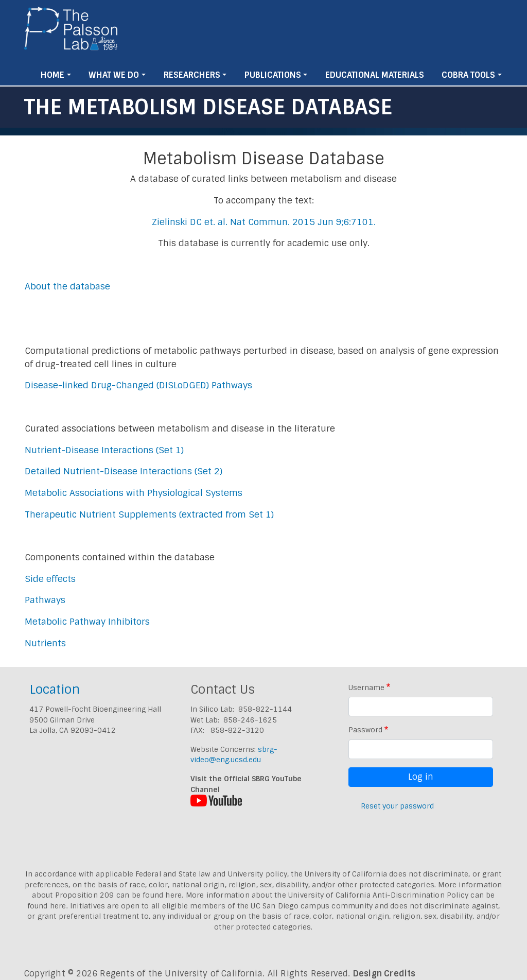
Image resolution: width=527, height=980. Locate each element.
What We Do (114, 75)
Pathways (45, 600)
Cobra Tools (468, 75)
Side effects (50, 579)
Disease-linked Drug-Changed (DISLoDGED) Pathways (138, 385)
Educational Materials (375, 75)
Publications (273, 75)
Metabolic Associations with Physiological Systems (134, 493)
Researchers (192, 75)
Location (55, 689)
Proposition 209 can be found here (119, 895)
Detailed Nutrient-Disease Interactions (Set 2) (124, 471)
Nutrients (45, 643)
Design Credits (384, 974)
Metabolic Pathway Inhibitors (87, 622)
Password (365, 730)
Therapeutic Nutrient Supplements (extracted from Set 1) (149, 514)
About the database (67, 286)
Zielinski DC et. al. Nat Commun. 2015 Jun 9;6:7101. (264, 222)
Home (52, 75)
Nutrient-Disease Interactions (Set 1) (104, 450)
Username (366, 687)
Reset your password (397, 806)
